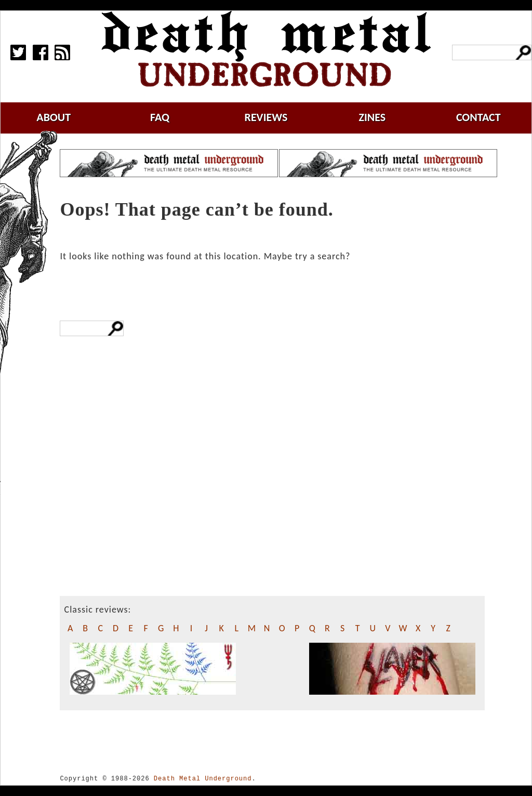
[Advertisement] (127, 505)
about (54, 117)
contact (478, 117)
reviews (266, 117)
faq (160, 117)
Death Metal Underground (203, 779)
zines (372, 117)
